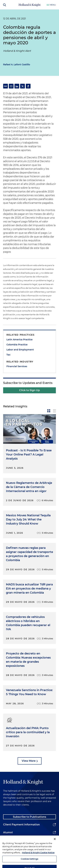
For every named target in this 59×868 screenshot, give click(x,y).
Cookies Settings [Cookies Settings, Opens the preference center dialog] (29, 863)
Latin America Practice (20, 340)
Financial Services (17, 366)
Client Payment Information (21, 825)
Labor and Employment (20, 350)
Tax (8, 355)
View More (29, 761)
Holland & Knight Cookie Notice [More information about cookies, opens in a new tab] (38, 856)
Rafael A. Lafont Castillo (17, 65)
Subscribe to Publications (29, 817)
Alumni (8, 832)
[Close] (55, 843)
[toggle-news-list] (54, 411)
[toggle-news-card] (49, 411)
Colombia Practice (17, 345)
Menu (53, 5)
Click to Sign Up (29, 390)
